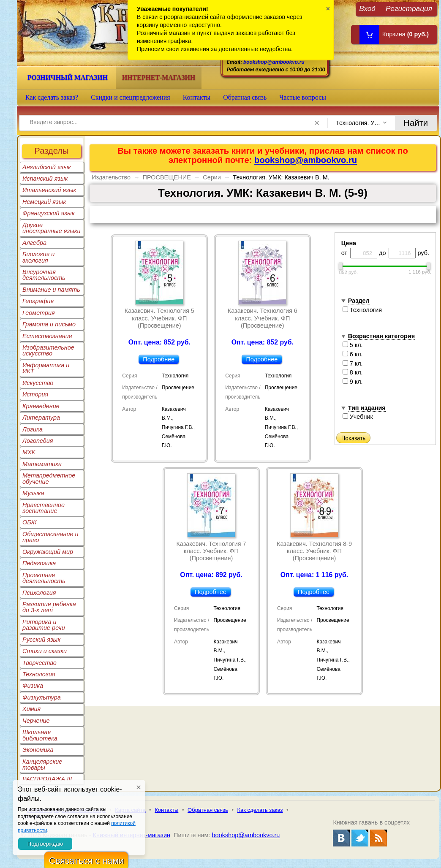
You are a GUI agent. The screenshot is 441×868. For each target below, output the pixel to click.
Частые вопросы (303, 97)
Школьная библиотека (40, 735)
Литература (41, 418)
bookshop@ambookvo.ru (274, 62)
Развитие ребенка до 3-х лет (49, 607)
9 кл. (353, 382)
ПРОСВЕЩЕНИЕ (167, 177)
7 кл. (353, 363)
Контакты (197, 97)
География (38, 301)
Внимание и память (51, 290)
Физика (33, 686)
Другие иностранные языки (52, 228)
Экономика (38, 750)
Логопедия (38, 441)
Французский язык (48, 213)
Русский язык (41, 640)
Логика (33, 429)
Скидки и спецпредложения (131, 97)
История (35, 394)
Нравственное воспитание (44, 508)
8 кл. (353, 372)
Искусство (38, 383)
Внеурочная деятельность (44, 275)
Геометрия (39, 313)
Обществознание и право (50, 537)
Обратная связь (245, 97)
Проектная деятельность (44, 578)
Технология (39, 674)
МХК (29, 452)
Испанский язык (45, 179)
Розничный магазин (68, 77)
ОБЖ (30, 522)
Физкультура (42, 697)
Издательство (111, 177)
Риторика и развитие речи (44, 625)
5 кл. (353, 345)
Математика (42, 464)
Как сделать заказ (260, 810)
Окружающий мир (48, 552)
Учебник (358, 417)
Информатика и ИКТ (46, 368)
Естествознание (47, 336)
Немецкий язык (44, 202)
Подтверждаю (45, 844)
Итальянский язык (49, 190)
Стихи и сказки (45, 651)
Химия (31, 709)
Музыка (33, 493)
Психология (39, 593)
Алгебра (34, 243)
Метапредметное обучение (49, 478)
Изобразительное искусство (48, 350)
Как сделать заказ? (52, 97)
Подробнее (159, 359)
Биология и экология (38, 257)
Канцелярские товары (42, 765)
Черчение (36, 721)
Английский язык (47, 167)
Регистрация (409, 8)
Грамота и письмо (49, 324)
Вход (367, 8)
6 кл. (353, 354)
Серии (212, 177)
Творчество (39, 663)
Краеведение (41, 406)
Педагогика (39, 563)
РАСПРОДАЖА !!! (47, 779)
